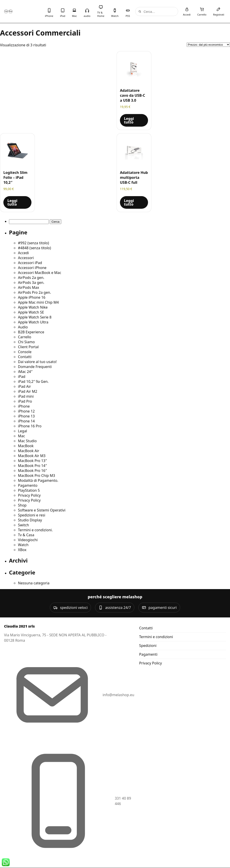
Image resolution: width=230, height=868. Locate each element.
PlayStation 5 (29, 490)
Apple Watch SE (31, 312)
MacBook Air (29, 451)
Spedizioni (148, 646)
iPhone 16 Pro (30, 426)
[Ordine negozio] (208, 45)
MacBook (26, 446)
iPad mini (26, 396)
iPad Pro (25, 401)
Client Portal (28, 347)
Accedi (23, 253)
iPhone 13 (26, 416)
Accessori (26, 258)
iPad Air (24, 386)
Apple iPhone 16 (32, 297)
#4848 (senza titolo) (34, 248)
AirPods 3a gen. (31, 283)
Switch (23, 525)
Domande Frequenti (35, 367)
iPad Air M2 (28, 391)
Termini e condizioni (156, 637)
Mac (21, 436)
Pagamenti (148, 654)
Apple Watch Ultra (33, 322)
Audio (23, 327)
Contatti (25, 357)
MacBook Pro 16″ (32, 471)
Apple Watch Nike (33, 307)
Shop (22, 505)
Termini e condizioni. (35, 530)
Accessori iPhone (32, 268)
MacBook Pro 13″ (32, 461)
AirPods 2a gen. (31, 278)
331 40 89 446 (123, 801)
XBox (22, 550)
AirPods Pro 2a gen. (34, 292)
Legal (22, 431)
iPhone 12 (26, 411)
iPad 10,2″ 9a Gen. (33, 381)
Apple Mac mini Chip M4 (38, 302)
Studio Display (30, 520)
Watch (23, 545)
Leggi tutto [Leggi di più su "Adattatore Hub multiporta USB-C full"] (129, 202)
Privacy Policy (29, 495)
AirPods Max (29, 287)
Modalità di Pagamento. (38, 480)
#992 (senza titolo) (33, 243)
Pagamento (28, 485)
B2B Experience (31, 332)
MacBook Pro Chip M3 (36, 475)
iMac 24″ (25, 372)
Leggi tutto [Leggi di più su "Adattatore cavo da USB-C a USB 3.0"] (129, 120)
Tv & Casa (26, 535)
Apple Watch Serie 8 (35, 317)
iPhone (24, 406)
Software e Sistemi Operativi (42, 510)
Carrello (25, 337)
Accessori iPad (30, 263)
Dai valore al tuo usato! (37, 362)
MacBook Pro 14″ (32, 466)
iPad (22, 377)
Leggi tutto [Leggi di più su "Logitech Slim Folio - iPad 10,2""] (12, 202)
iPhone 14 (26, 421)
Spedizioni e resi (32, 515)
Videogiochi (28, 540)
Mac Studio (27, 441)
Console (25, 352)
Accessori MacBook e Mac (40, 273)
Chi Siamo (26, 342)
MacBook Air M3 (32, 456)
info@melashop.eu (118, 695)
